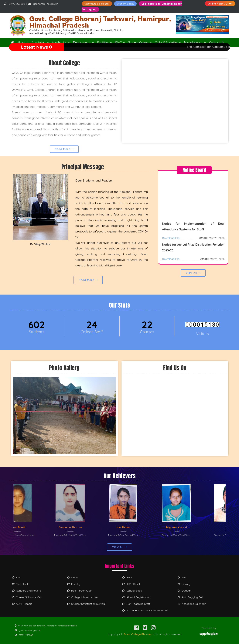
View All (193, 273)
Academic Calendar (192, 604)
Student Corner (138, 42)
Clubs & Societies (166, 42)
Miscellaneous (193, 42)
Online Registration (220, 4)
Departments (82, 42)
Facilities (103, 42)
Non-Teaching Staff (136, 604)
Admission (39, 42)
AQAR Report (22, 604)
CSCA (72, 577)
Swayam (185, 591)
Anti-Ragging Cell (190, 597)
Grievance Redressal (97, 4)
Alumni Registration (136, 597)
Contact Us (217, 42)
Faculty (74, 584)
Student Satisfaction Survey (86, 604)
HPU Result (132, 584)
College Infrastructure (82, 597)
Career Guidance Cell (27, 597)
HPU (127, 577)
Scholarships (132, 591)
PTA (16, 577)
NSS (182, 577)
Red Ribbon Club (79, 591)
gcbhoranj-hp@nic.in (46, 4)
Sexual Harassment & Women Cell (145, 610)
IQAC (118, 42)
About (21, 42)
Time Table (21, 584)
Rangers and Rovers (26, 591)
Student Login (125, 4)
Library (184, 584)
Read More (64, 149)
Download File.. (171, 242)
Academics (59, 42)
